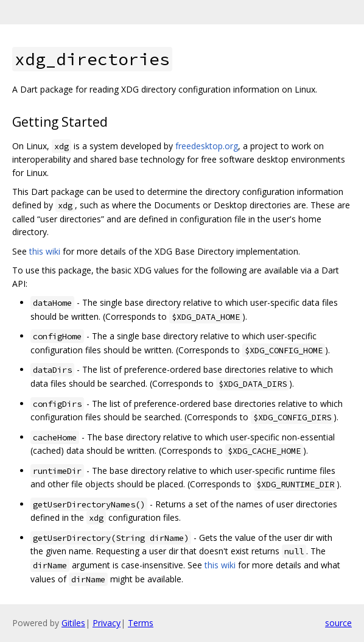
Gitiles (73, 623)
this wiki (45, 251)
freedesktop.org (207, 146)
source (338, 623)
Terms (141, 623)
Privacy (107, 623)
